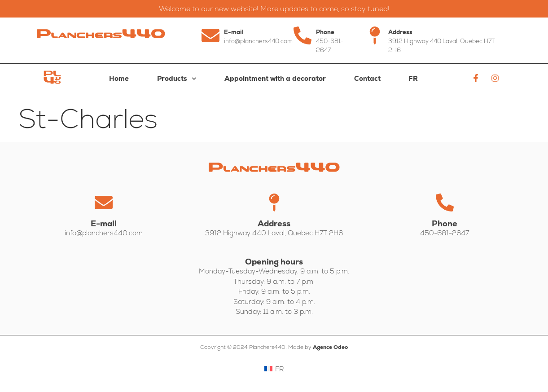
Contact (367, 78)
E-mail (234, 32)
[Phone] (302, 35)
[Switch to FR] (413, 79)
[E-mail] (210, 35)
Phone (325, 32)
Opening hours (274, 262)
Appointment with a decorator (275, 78)
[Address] (375, 35)
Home (119, 78)
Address (400, 32)
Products (177, 79)
